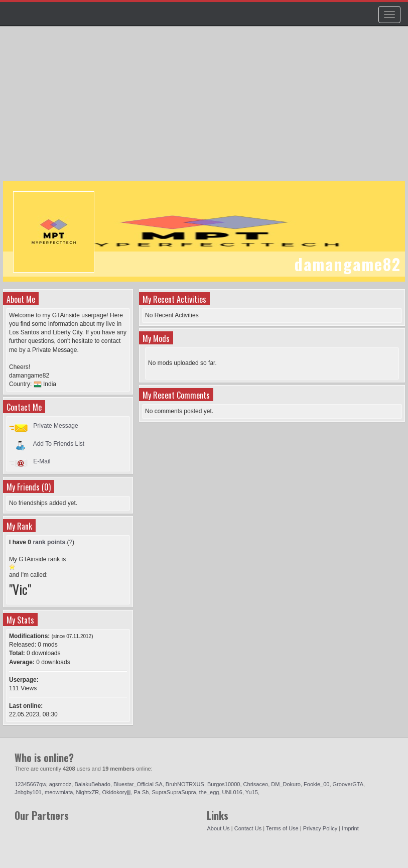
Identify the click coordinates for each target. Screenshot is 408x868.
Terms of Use (282, 828)
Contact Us (248, 828)
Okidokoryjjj (116, 792)
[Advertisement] (205, 108)
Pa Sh (141, 792)
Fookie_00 (316, 784)
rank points (49, 542)
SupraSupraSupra (174, 792)
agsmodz (60, 784)
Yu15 (252, 792)
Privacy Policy (320, 828)
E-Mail (42, 461)
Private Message (55, 426)
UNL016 (232, 792)
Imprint (350, 828)
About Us (218, 828)
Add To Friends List (59, 443)
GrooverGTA (348, 784)
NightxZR (87, 792)
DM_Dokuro (286, 784)
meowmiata (59, 792)
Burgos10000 (224, 784)
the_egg (209, 792)
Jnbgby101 (28, 792)
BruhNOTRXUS (185, 784)
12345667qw (30, 784)
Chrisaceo (256, 784)
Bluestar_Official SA (138, 784)
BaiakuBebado (92, 784)
